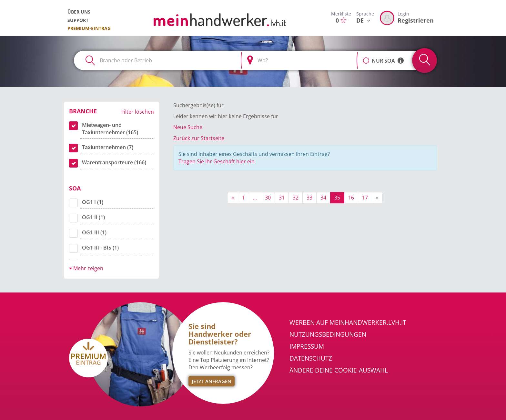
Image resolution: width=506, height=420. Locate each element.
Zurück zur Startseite (199, 138)
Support (78, 20)
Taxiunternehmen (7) (108, 147)
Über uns (79, 12)
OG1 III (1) (94, 232)
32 (296, 198)
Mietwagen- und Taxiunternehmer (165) (110, 129)
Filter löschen (138, 112)
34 (323, 198)
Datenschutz (311, 358)
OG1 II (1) (93, 217)
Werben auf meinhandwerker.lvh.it (348, 323)
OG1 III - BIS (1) (100, 248)
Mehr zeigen (86, 268)
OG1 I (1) (93, 202)
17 (365, 198)
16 (351, 198)
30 (268, 198)
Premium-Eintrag (89, 28)
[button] (366, 57)
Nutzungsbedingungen (328, 334)
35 (337, 198)
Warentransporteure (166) (114, 162)
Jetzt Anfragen (212, 381)
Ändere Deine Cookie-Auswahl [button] (339, 370)
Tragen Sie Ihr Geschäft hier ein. (217, 161)
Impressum (307, 346)
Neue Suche (188, 127)
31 (282, 198)
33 (309, 198)
